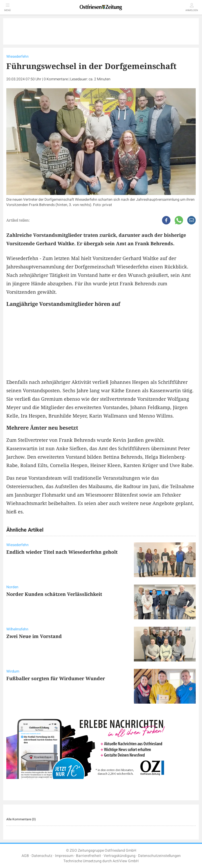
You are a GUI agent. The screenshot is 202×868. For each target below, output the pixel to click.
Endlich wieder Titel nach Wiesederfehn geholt (62, 552)
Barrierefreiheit (89, 856)
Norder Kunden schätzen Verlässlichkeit (54, 594)
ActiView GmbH (126, 861)
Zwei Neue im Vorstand (34, 636)
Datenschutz (42, 856)
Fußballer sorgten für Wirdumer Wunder (56, 678)
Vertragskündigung (120, 856)
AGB (25, 856)
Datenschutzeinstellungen (159, 856)
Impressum (64, 856)
